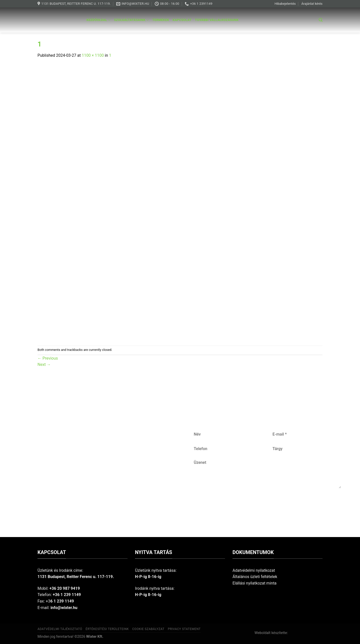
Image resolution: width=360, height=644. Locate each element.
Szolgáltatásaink (131, 20)
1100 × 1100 (93, 55)
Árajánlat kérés (312, 4)
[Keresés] (321, 20)
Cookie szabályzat (148, 629)
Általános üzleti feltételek (255, 577)
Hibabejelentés (285, 4)
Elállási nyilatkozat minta (254, 583)
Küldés (268, 505)
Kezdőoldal (98, 20)
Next (44, 364)
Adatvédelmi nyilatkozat (254, 570)
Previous (48, 358)
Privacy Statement (184, 629)
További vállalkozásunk (217, 20)
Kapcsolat (182, 20)
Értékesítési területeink (107, 629)
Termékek (161, 20)
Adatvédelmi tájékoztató (60, 629)
